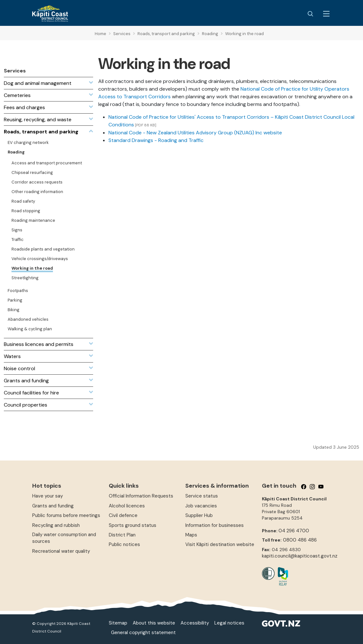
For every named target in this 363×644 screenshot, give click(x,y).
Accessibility (195, 623)
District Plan (122, 535)
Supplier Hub (199, 515)
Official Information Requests (141, 496)
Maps (191, 535)
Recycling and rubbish (56, 525)
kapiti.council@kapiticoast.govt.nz (300, 556)
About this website (154, 623)
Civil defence (123, 515)
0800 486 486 (300, 540)
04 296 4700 (294, 531)
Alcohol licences (127, 506)
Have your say (48, 496)
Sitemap (118, 623)
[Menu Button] (326, 14)
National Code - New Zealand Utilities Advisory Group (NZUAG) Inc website (195, 133)
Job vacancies (201, 506)
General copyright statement (143, 633)
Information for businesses (215, 525)
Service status (202, 496)
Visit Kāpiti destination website (220, 544)
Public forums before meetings (66, 515)
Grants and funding (53, 506)
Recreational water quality (61, 551)
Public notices (124, 544)
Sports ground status (133, 525)
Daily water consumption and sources (64, 538)
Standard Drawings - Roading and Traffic (156, 140)
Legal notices (229, 623)
